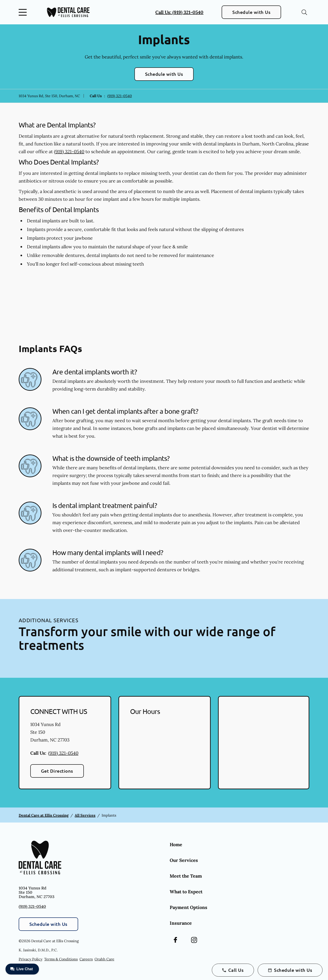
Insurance (181, 923)
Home (176, 844)
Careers (86, 959)
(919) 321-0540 (120, 96)
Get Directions (57, 771)
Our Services (184, 860)
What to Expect (186, 892)
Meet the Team (186, 876)
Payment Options (188, 907)
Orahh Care (104, 959)
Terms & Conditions (61, 959)
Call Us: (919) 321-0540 (179, 12)
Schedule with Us (251, 12)
